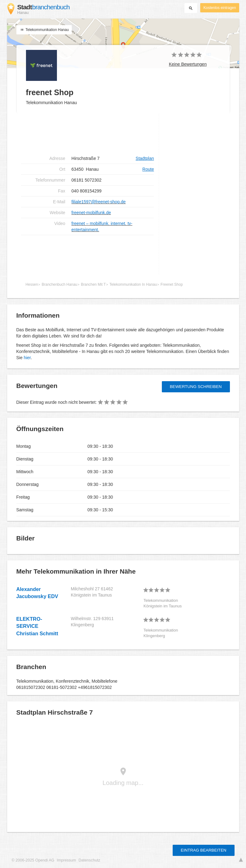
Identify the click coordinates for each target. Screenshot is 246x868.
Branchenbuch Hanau (60, 284)
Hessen (32, 284)
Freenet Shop (172, 284)
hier (27, 358)
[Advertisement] (88, 133)
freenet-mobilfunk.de (91, 213)
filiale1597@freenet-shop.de (99, 202)
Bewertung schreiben (196, 387)
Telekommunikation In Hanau (133, 284)
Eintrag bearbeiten (203, 850)
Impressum (67, 860)
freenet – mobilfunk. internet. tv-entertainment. (102, 227)
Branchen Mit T (93, 284)
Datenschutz (89, 860)
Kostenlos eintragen (220, 8)
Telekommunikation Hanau (44, 30)
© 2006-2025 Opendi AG (33, 860)
